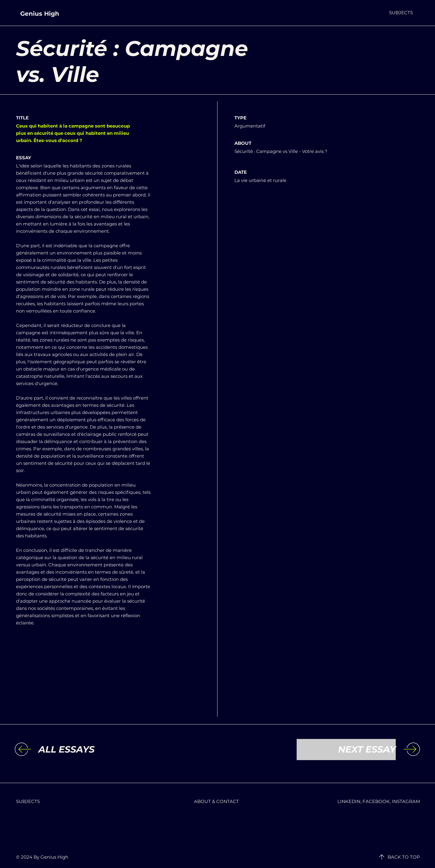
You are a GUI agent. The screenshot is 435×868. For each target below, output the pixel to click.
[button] (401, 13)
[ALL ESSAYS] (88, 750)
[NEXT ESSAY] (346, 750)
